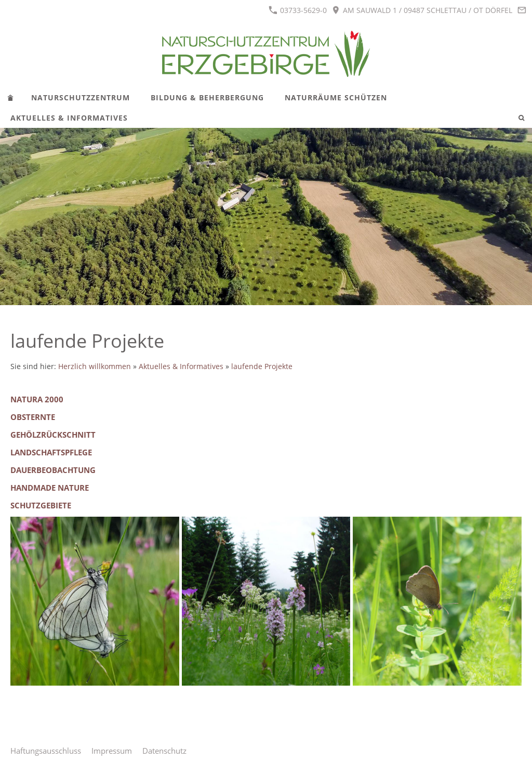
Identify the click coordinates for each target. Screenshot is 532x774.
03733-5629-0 (298, 10)
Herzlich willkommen (95, 366)
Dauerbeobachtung (53, 470)
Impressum (112, 751)
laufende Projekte (262, 366)
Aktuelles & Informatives (181, 366)
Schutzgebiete (41, 505)
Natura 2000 (37, 399)
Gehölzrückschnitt (53, 435)
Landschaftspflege (51, 452)
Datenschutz (164, 751)
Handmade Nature (50, 488)
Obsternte (33, 417)
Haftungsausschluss (46, 751)
